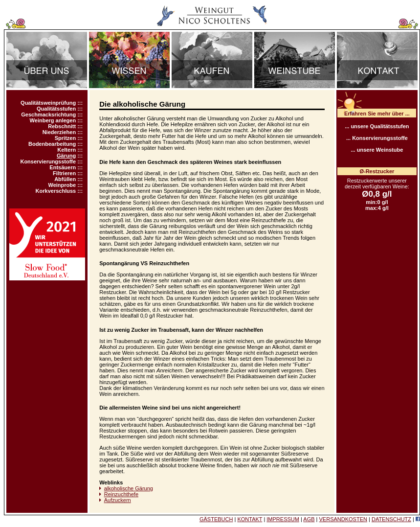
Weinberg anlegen (53, 120)
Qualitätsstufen (56, 109)
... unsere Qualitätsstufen (377, 126)
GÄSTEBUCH (216, 519)
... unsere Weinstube (377, 150)
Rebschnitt (62, 126)
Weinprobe (62, 185)
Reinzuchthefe (121, 494)
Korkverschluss (56, 191)
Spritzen (65, 138)
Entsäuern (63, 167)
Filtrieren (64, 173)
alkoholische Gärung (129, 488)
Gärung (66, 156)
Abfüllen (65, 179)
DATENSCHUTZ (391, 519)
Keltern (66, 150)
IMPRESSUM (283, 519)
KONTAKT (250, 519)
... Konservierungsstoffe (377, 138)
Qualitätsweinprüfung (48, 103)
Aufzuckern (118, 500)
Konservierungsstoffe (48, 161)
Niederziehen (59, 132)
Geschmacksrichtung (48, 115)
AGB (309, 519)
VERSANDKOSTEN (343, 519)
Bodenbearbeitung (52, 144)
